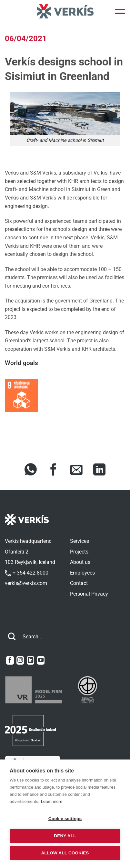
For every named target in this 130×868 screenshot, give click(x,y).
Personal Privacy (89, 594)
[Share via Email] (76, 471)
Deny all (65, 836)
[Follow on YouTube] (41, 660)
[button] (120, 11)
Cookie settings (65, 819)
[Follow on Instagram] (20, 660)
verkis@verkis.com (26, 583)
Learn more (52, 801)
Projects (79, 552)
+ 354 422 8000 (27, 573)
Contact (79, 583)
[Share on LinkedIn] (99, 471)
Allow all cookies (65, 853)
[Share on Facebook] (54, 471)
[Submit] (12, 637)
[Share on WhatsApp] (31, 471)
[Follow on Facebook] (10, 660)
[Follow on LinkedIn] (30, 660)
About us (80, 562)
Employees (82, 573)
